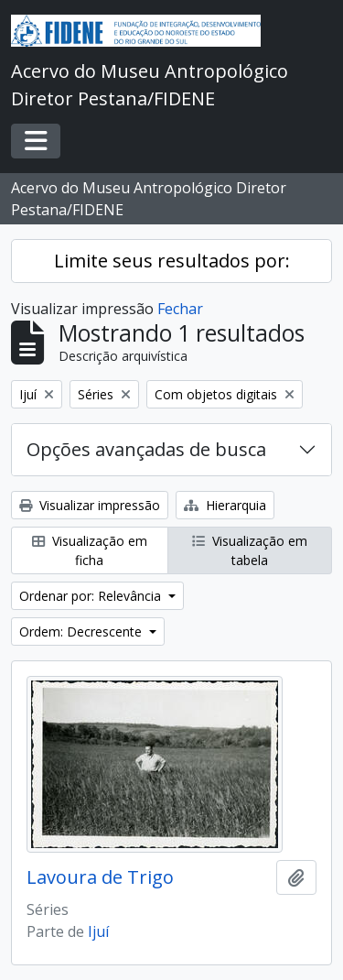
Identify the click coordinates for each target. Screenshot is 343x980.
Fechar (180, 309)
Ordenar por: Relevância (92, 596)
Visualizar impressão (90, 505)
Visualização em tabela (250, 550)
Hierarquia (225, 505)
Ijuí (98, 931)
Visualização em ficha (90, 550)
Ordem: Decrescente (82, 632)
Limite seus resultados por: (172, 261)
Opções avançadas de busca (146, 449)
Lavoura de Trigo (100, 877)
